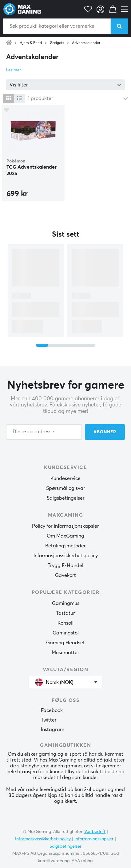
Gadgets (57, 43)
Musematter (65, 653)
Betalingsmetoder (65, 546)
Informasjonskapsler (94, 839)
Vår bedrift (95, 832)
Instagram (53, 730)
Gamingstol (66, 633)
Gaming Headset (65, 643)
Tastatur (65, 613)
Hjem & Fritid (31, 43)
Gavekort (65, 575)
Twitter (49, 720)
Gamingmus (66, 603)
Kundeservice (65, 478)
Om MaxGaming (65, 536)
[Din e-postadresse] (44, 432)
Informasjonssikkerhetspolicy (66, 556)
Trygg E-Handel (65, 566)
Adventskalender (86, 43)
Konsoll (65, 623)
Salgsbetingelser (66, 498)
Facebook (52, 710)
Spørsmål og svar (66, 488)
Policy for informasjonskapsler (65, 526)
